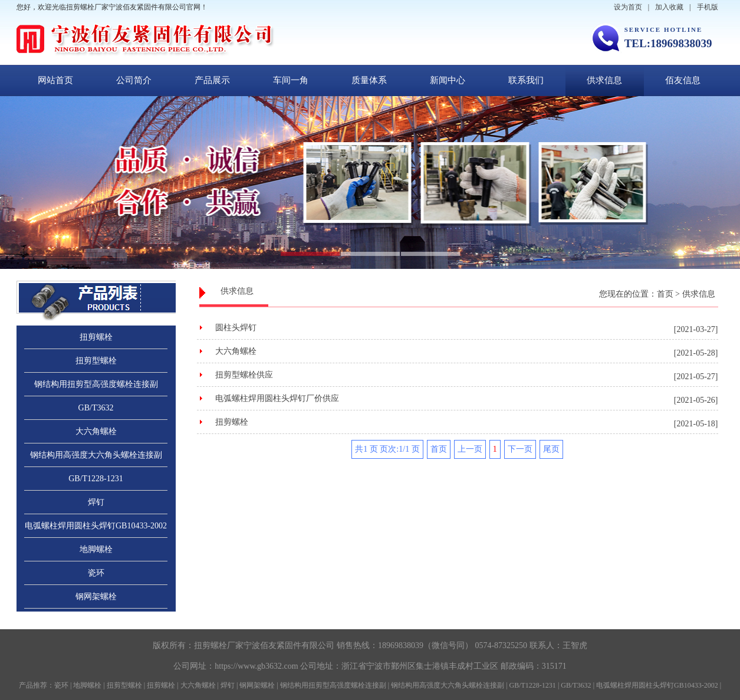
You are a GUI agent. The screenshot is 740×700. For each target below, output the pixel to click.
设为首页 (628, 7)
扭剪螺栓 (96, 337)
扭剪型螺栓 (96, 361)
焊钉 (96, 502)
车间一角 (291, 80)
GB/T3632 (96, 408)
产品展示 (212, 80)
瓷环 (96, 573)
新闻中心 (448, 80)
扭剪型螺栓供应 (244, 375)
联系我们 (526, 80)
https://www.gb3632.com (256, 666)
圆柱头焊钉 (236, 328)
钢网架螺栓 (96, 597)
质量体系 (369, 80)
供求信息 (604, 80)
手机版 (708, 7)
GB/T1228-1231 (96, 479)
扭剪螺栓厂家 (219, 645)
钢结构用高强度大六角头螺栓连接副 (96, 455)
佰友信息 (683, 80)
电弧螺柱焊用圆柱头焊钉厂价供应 (277, 398)
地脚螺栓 (96, 549)
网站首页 (55, 80)
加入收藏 (669, 7)
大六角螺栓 (96, 431)
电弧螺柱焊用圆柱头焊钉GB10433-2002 (96, 526)
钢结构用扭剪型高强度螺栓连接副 (96, 384)
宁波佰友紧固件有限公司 (289, 645)
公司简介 (134, 80)
